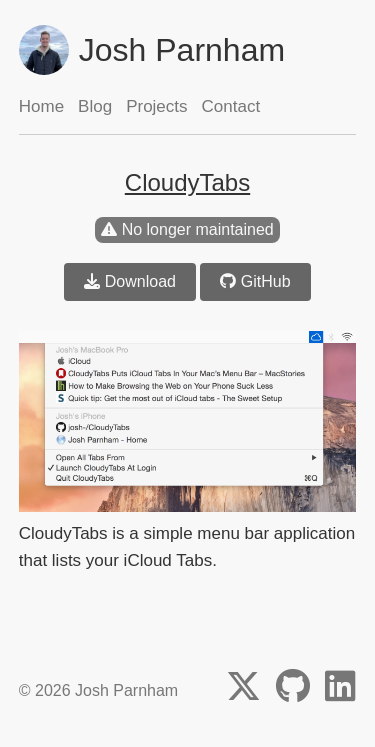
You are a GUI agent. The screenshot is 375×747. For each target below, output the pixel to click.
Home (41, 106)
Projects (156, 106)
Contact (231, 106)
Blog (95, 106)
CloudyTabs (187, 182)
